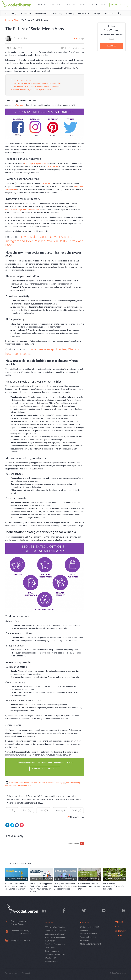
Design (14, 13)
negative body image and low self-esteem (22, 210)
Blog (83, 5)
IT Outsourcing (56, 13)
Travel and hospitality (89, 937)
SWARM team (50, 958)
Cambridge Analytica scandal (36, 163)
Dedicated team (51, 961)
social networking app (57, 783)
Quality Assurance (52, 951)
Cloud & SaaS (50, 948)
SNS (31, 783)
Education (84, 930)
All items (119, 936)
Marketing (70, 13)
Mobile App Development (55, 934)
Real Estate (85, 940)
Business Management (90, 927)
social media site (40, 783)
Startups (97, 13)
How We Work (41, 13)
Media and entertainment (91, 944)
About (104, 5)
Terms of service (11, 973)
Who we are (120, 931)
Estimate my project (45, 769)
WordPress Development (55, 944)
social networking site (22, 785)
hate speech (47, 183)
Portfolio (71, 5)
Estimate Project (119, 5)
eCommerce (26, 13)
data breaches (53, 166)
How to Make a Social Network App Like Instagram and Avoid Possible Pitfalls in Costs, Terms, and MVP (44, 241)
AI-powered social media (19, 783)
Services (41, 5)
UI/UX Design (50, 941)
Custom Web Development (55, 931)
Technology (109, 13)
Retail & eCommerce (89, 934)
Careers (93, 5)
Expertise (56, 5)
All (6, 13)
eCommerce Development (55, 938)
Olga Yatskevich (20, 38)
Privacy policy (27, 973)
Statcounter (21, 105)
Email (111, 39)
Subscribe (111, 46)
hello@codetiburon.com (21, 941)
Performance (84, 13)
